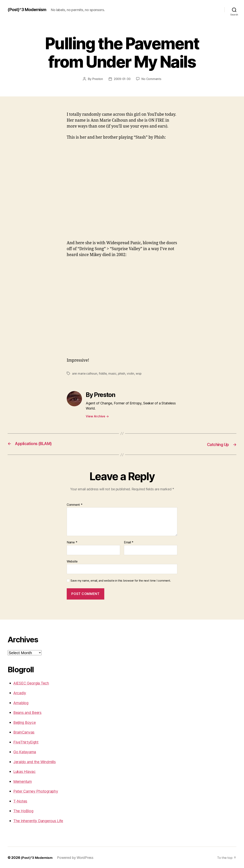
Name (72, 542)
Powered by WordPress (77, 857)
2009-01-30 (122, 79)
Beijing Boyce (26, 722)
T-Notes (21, 801)
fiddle (103, 373)
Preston (97, 79)
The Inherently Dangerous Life (41, 820)
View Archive (97, 416)
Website (72, 561)
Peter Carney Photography (38, 791)
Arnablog (22, 702)
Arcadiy (20, 692)
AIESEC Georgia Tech (33, 683)
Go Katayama (26, 751)
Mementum (24, 781)
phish (122, 373)
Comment (75, 504)
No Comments (152, 79)
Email (129, 542)
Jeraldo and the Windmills (37, 761)
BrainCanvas (25, 732)
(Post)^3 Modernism (29, 10)
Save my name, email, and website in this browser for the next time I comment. (121, 580)
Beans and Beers (29, 712)
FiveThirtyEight (27, 742)
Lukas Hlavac (26, 771)
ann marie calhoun (85, 373)
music (113, 373)
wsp (139, 373)
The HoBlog (24, 810)
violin (131, 373)
